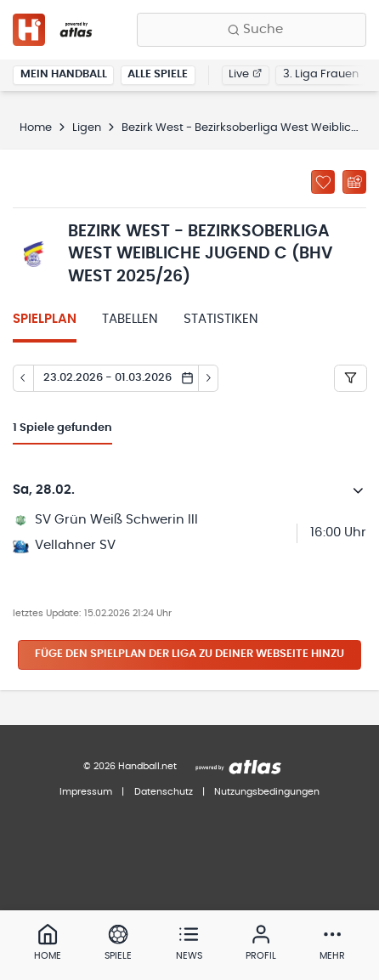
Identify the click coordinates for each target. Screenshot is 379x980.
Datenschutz (164, 792)
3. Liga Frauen (321, 74)
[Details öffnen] (359, 490)
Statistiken (221, 319)
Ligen (87, 128)
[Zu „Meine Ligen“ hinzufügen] (323, 182)
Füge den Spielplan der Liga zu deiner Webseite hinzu (189, 654)
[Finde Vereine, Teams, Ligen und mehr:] (252, 30)
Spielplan (45, 319)
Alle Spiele (158, 74)
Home (36, 128)
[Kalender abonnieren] (354, 182)
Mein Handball (64, 74)
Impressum (86, 792)
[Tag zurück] (23, 378)
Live (245, 74)
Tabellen (130, 319)
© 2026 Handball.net (130, 766)
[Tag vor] (209, 378)
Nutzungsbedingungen (267, 792)
